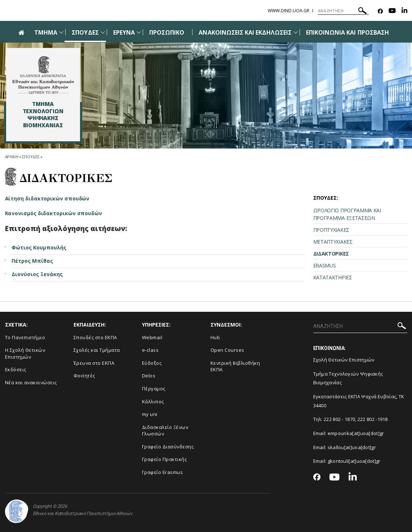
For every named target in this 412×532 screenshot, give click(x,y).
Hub (215, 337)
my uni (150, 414)
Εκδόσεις (16, 369)
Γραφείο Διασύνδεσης (168, 447)
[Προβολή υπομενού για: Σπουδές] (103, 32)
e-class (150, 350)
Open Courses (227, 350)
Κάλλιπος (153, 402)
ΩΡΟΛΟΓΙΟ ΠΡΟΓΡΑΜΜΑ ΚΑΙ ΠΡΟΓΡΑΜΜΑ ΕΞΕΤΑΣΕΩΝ (347, 214)
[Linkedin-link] (404, 11)
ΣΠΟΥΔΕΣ (85, 32)
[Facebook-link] (380, 11)
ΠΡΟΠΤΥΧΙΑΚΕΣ (331, 230)
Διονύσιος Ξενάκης (37, 274)
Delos (149, 376)
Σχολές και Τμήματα (97, 350)
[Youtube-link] (392, 11)
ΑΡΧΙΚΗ (12, 157)
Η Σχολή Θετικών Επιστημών (25, 353)
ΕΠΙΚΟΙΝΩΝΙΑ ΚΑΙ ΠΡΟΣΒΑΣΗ (347, 32)
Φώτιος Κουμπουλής (39, 247)
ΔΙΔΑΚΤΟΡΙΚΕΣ (331, 254)
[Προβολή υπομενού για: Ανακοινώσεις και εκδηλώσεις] (296, 32)
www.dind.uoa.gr (289, 11)
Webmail (152, 337)
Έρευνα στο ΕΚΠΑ (94, 363)
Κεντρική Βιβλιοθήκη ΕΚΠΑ (235, 366)
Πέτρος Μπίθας (32, 261)
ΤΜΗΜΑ (46, 32)
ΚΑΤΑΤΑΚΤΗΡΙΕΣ (333, 277)
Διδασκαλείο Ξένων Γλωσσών (165, 431)
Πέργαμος (154, 389)
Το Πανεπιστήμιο (25, 337)
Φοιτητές (84, 376)
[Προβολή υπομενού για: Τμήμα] (61, 32)
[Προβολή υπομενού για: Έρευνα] (139, 32)
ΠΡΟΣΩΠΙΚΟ (167, 32)
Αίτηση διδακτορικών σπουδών (47, 198)
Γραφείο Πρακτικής (165, 459)
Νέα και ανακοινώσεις (31, 382)
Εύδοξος (152, 363)
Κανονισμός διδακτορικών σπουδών (54, 213)
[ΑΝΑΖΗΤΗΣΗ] (343, 11)
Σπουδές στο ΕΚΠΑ (95, 337)
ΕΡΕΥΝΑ (124, 32)
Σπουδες (31, 157)
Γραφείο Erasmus (163, 472)
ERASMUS (325, 265)
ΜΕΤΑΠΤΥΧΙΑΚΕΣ (333, 242)
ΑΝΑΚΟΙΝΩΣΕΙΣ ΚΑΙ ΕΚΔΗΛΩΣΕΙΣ (245, 32)
